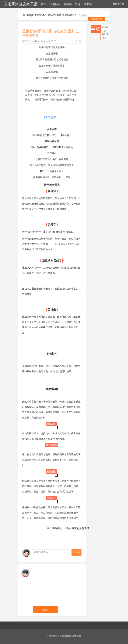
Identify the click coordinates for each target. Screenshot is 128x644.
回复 (45, 610)
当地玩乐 (55, 4)
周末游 (88, 4)
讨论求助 (33, 41)
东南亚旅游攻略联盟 (20, 4)
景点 (78, 4)
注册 (122, 4)
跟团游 (68, 4)
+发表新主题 (97, 19)
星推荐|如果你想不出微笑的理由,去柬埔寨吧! (49, 15)
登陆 (115, 4)
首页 (44, 4)
